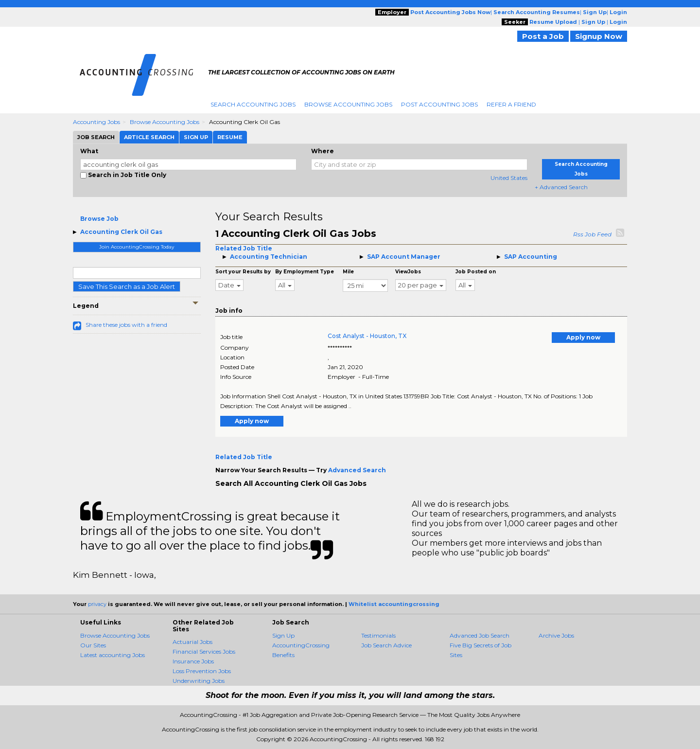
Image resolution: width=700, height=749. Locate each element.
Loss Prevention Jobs (202, 671)
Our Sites (93, 645)
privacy (97, 604)
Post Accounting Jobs (439, 104)
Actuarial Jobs (192, 642)
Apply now (583, 337)
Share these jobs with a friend (126, 325)
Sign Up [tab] (196, 137)
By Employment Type (305, 272)
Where (323, 151)
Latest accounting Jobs (113, 655)
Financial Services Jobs (204, 651)
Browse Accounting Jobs (348, 104)
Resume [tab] (230, 137)
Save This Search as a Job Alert (127, 286)
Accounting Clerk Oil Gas (121, 232)
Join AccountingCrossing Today (137, 247)
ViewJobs (408, 272)
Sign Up (283, 635)
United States (509, 178)
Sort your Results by (243, 272)
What (89, 151)
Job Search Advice (386, 645)
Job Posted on (476, 272)
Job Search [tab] (96, 137)
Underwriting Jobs (199, 681)
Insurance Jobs (193, 661)
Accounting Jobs (96, 122)
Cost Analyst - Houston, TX (367, 336)
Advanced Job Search (480, 635)
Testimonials (378, 635)
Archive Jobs (556, 635)
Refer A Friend (511, 104)
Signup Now (599, 36)
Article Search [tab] (149, 137)
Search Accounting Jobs (253, 104)
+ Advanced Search (561, 187)
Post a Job (543, 36)
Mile (348, 272)
